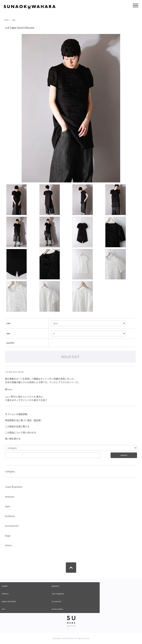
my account (56, 601)
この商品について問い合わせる (21, 433)
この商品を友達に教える (17, 427)
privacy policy (57, 609)
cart (3, 609)
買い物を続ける (13, 439)
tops (14, 20)
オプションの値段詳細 (16, 414)
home (6, 20)
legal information (9, 601)
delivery (5, 594)
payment (55, 586)
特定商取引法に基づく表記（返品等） (24, 421)
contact (5, 586)
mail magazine (58, 594)
